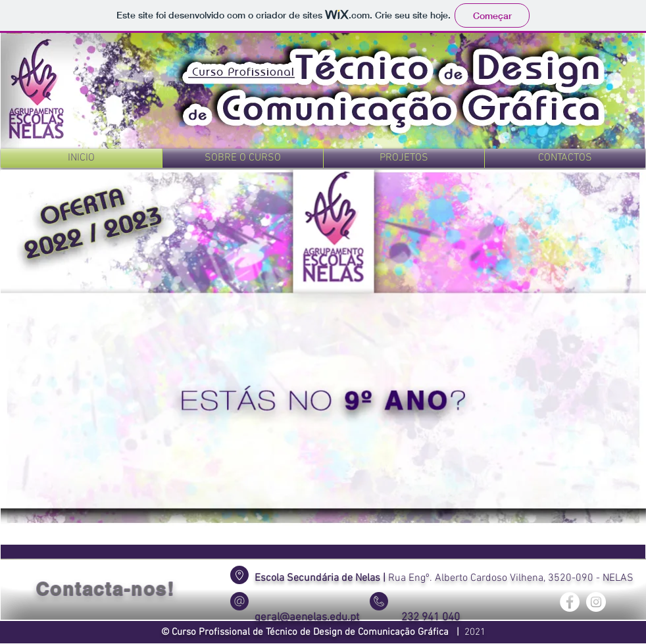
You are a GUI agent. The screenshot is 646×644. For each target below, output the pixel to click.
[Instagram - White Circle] (596, 602)
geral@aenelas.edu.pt (307, 618)
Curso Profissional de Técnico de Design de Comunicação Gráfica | (318, 632)
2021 (475, 632)
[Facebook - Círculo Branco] (570, 602)
